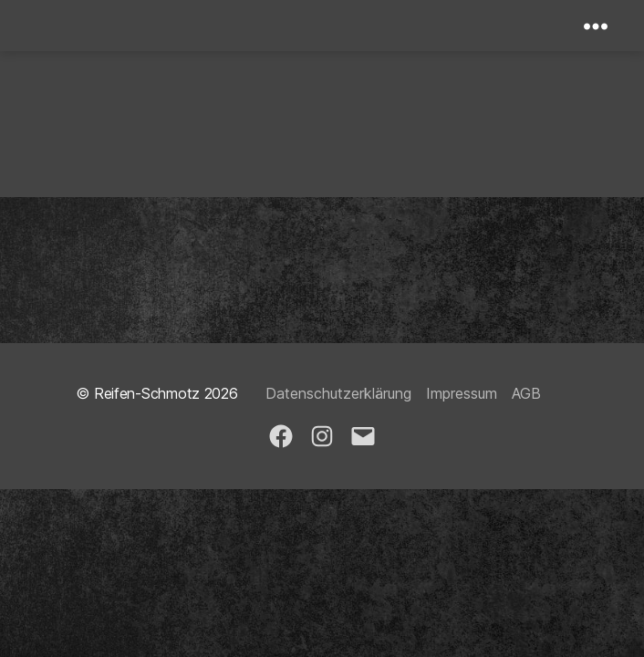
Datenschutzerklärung (338, 393)
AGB (526, 393)
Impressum (462, 393)
